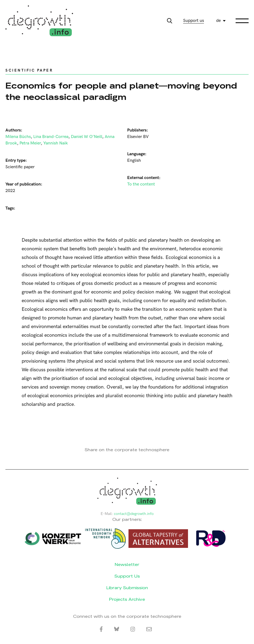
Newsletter (127, 564)
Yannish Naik (56, 143)
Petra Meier (30, 143)
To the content (141, 184)
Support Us (127, 576)
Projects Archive (127, 599)
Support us (194, 21)
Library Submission (127, 588)
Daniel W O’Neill (87, 137)
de (218, 21)
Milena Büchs (18, 137)
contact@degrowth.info (134, 514)
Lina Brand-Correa (51, 137)
